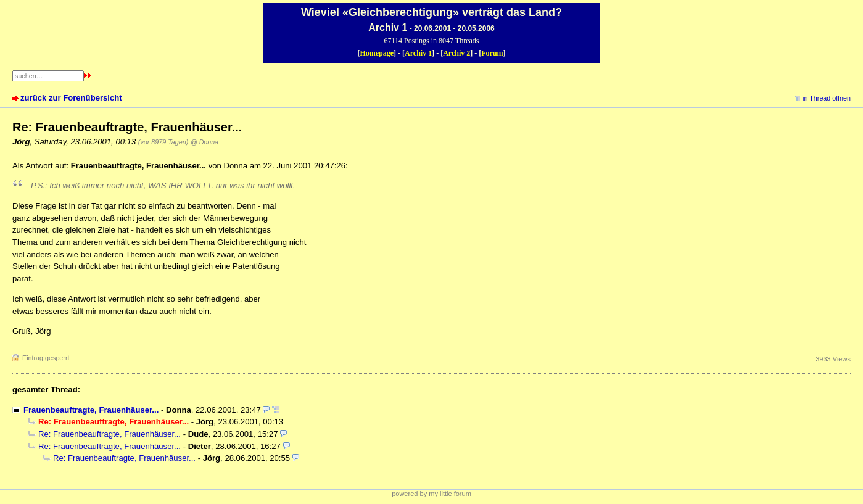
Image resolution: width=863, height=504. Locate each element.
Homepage (377, 53)
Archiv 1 (418, 53)
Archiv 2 (456, 53)
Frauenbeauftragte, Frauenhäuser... (91, 410)
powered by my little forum (431, 494)
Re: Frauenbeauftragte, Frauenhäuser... (109, 434)
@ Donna (204, 142)
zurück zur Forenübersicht (71, 98)
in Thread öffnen (827, 98)
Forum (492, 53)
